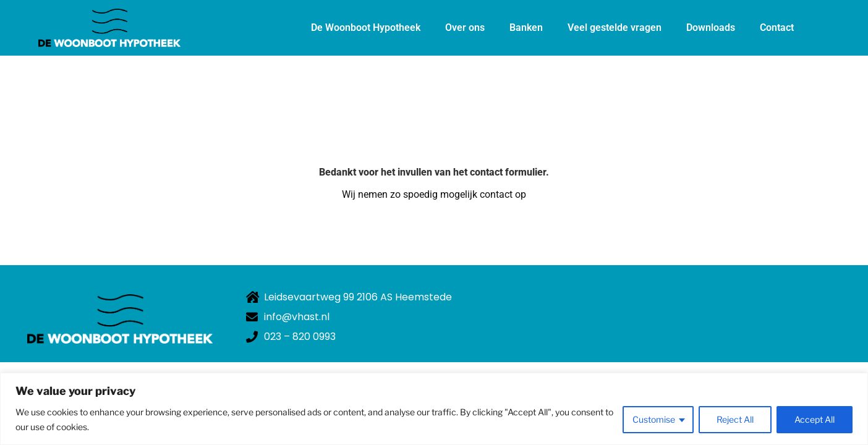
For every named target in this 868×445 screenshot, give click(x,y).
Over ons (465, 28)
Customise (654, 419)
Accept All (815, 419)
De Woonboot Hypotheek (366, 28)
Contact (777, 28)
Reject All (735, 419)
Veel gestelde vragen (615, 28)
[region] (434, 409)
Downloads (711, 28)
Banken (526, 28)
